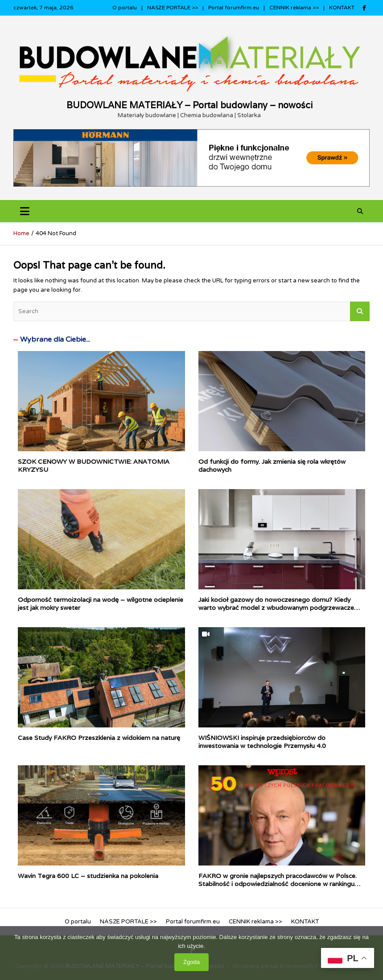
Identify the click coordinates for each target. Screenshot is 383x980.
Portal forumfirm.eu (234, 8)
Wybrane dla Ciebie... (55, 339)
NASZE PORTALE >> (173, 8)
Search (360, 311)
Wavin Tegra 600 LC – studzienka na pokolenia (88, 876)
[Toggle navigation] (25, 211)
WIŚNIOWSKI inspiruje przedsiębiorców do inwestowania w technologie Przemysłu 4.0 (262, 742)
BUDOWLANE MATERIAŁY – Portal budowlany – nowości (189, 105)
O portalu (125, 8)
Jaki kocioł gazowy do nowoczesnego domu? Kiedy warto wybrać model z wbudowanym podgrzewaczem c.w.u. (279, 608)
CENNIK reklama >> (294, 8)
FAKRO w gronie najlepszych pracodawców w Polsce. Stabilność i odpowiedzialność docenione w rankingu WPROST (278, 884)
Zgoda (191, 962)
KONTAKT (342, 8)
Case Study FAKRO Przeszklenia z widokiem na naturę (99, 738)
